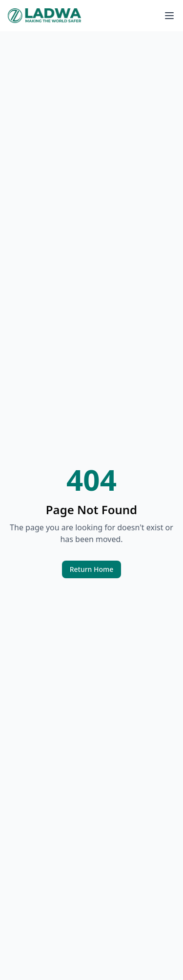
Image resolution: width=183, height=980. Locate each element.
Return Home (92, 569)
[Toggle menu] (169, 16)
